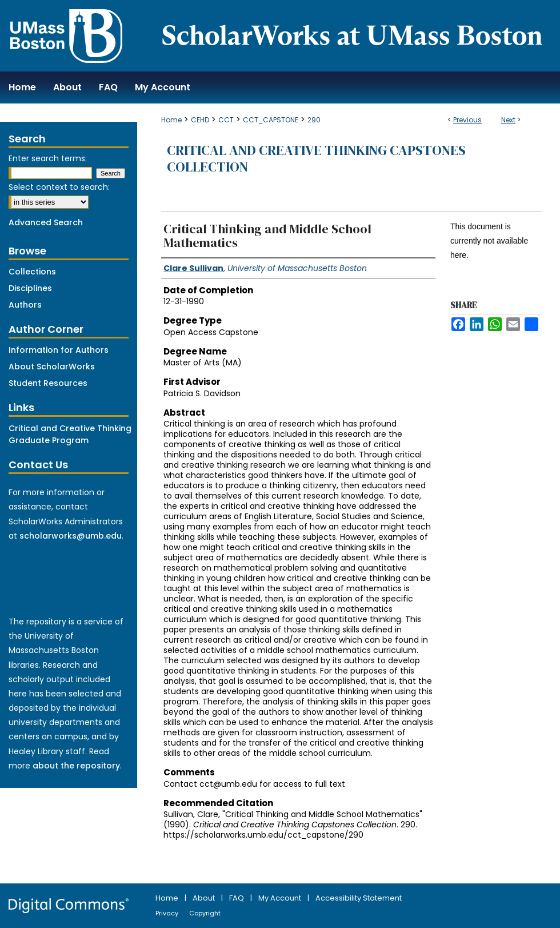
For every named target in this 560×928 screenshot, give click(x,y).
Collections (32, 272)
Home (171, 120)
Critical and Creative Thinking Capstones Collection (316, 158)
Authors (25, 305)
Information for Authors (59, 350)
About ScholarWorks (52, 367)
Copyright (205, 913)
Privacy (168, 913)
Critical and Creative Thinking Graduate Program (70, 434)
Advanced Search (46, 222)
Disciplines (30, 288)
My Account (281, 898)
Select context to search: (59, 187)
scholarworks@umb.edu (71, 536)
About (205, 898)
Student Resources (48, 383)
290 (314, 120)
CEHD (200, 120)
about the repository (76, 766)
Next (508, 120)
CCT (226, 120)
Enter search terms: (48, 158)
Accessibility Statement (359, 898)
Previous (467, 120)
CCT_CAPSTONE (271, 120)
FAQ (237, 898)
